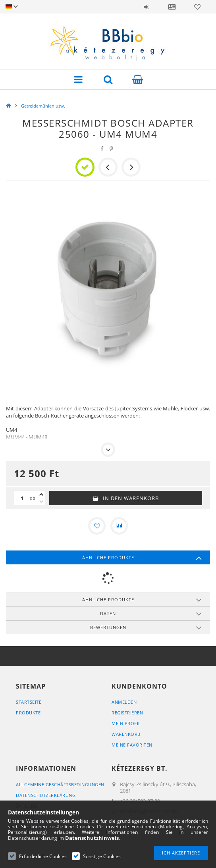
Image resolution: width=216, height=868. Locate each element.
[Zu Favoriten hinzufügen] (97, 526)
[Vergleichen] (119, 526)
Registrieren (127, 713)
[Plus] (41, 495)
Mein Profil (126, 723)
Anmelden (147, 7)
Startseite (29, 702)
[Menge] (22, 498)
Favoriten (197, 7)
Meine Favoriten (132, 745)
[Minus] (41, 502)
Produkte (28, 713)
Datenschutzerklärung (46, 795)
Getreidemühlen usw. (43, 106)
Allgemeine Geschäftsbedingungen (60, 784)
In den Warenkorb (131, 498)
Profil (172, 7)
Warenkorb (126, 734)
